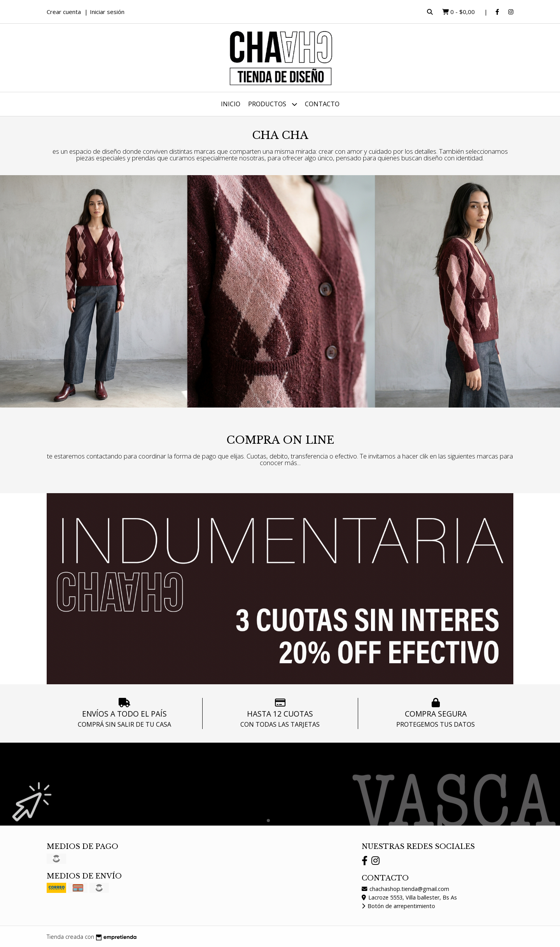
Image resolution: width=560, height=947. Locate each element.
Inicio (231, 104)
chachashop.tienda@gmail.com (405, 889)
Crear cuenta (64, 12)
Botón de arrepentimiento (398, 906)
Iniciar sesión (107, 12)
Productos (273, 104)
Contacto (322, 104)
